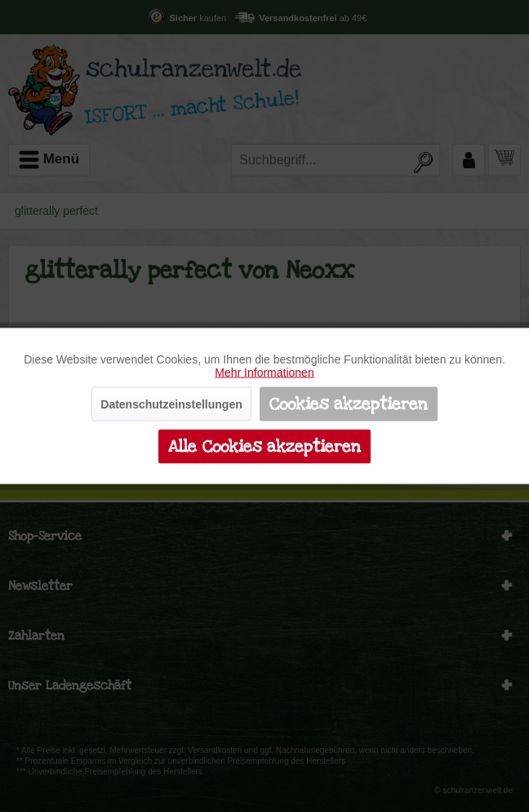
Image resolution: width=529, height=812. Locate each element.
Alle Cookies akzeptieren (264, 447)
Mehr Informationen (264, 373)
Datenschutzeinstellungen (171, 404)
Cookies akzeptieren (349, 404)
